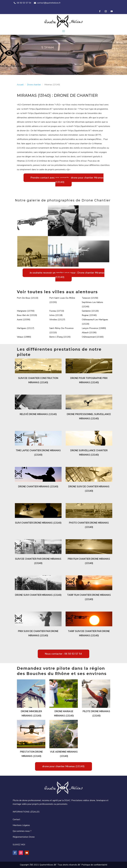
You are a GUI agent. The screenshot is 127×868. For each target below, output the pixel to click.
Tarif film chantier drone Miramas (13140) (89, 597)
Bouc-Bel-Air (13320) (27, 315)
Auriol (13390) (24, 320)
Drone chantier (34, 85)
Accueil (20, 85)
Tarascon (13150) (90, 298)
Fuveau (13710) (57, 311)
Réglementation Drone (24, 837)
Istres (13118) (56, 315)
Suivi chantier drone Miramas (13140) (38, 523)
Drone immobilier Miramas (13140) (31, 714)
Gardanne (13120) (90, 311)
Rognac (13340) (89, 315)
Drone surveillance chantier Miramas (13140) (89, 453)
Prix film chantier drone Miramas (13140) (89, 561)
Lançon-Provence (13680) (94, 328)
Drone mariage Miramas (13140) (64, 714)
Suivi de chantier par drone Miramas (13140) (38, 561)
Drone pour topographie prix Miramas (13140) (89, 380)
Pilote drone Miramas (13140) (96, 714)
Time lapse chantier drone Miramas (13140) (38, 453)
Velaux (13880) (24, 337)
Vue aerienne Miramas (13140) (64, 754)
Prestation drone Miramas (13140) (31, 754)
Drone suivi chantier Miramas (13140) (38, 595)
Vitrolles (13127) (57, 320)
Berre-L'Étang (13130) (60, 337)
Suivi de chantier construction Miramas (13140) (38, 380)
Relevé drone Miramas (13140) (38, 414)
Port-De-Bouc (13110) (28, 298)
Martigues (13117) (26, 328)
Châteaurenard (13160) (93, 337)
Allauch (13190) (89, 333)
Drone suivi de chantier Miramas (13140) (89, 489)
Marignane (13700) (26, 311)
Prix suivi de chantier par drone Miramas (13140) (38, 633)
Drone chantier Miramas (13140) (38, 487)
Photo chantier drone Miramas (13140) (89, 525)
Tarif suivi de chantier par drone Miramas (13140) (89, 633)
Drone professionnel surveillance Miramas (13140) (89, 416)
